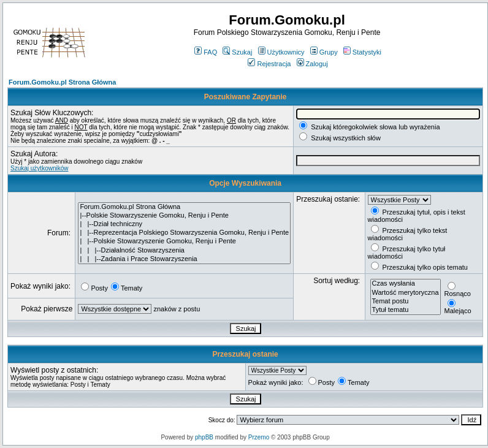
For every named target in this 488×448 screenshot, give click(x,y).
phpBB (204, 437)
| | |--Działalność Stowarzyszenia (184, 251)
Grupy (324, 52)
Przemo (259, 437)
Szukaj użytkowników (39, 168)
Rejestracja (269, 64)
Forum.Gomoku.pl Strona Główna (62, 82)
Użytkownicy (281, 52)
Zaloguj (312, 64)
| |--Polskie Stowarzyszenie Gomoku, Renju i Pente (184, 241)
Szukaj (237, 52)
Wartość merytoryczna (406, 293)
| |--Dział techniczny (184, 224)
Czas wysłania (406, 284)
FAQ (206, 52)
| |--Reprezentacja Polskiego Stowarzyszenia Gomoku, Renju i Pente (184, 233)
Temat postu (406, 302)
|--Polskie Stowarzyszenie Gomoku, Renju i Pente (184, 216)
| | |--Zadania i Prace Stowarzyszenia (184, 259)
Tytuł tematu (406, 310)
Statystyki (362, 52)
